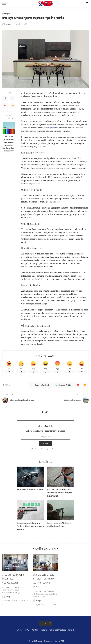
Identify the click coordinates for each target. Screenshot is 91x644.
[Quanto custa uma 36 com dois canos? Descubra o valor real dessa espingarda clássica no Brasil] (60, 478)
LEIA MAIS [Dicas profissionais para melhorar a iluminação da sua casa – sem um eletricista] (54, 605)
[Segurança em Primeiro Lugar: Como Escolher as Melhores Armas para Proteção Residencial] (31, 512)
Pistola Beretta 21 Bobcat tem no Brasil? (30, 491)
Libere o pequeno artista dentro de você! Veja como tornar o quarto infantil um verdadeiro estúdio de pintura (9, 144)
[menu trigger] (5, 4)
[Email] (13, 106)
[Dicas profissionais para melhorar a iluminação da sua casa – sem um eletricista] (45, 564)
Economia (7, 568)
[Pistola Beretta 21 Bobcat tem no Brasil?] (31, 478)
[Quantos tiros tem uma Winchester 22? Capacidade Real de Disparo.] (60, 512)
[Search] (87, 4)
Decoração (6, 14)
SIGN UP (45, 445)
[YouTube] (47, 414)
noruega (8, 24)
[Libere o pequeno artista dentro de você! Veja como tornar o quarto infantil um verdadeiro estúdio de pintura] (9, 128)
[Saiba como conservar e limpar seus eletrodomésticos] (15, 564)
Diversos (7, 570)
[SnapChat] (43, 414)
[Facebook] (5, 99)
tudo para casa (52, 128)
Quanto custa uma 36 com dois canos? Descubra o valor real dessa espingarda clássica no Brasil (59, 494)
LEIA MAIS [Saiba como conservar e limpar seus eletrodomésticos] (24, 601)
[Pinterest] (5, 106)
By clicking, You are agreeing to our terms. (47, 451)
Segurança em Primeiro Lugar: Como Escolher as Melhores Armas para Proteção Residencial (31, 528)
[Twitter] (13, 99)
